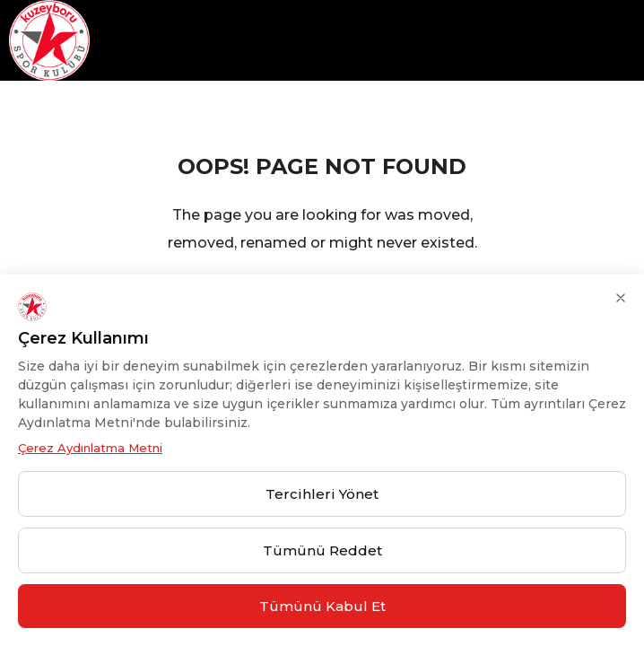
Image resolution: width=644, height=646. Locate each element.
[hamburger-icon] (624, 41)
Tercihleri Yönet (322, 494)
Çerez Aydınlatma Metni (90, 448)
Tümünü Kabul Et (322, 606)
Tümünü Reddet (322, 550)
